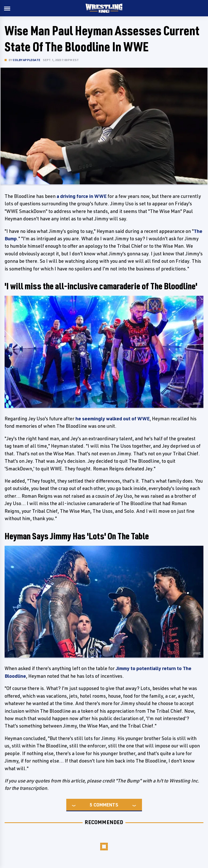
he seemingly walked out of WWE (113, 419)
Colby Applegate (27, 60)
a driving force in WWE (82, 196)
